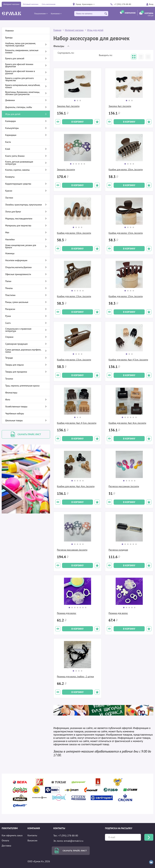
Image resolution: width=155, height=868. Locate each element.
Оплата (5, 840)
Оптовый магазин (31, 4)
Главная (57, 30)
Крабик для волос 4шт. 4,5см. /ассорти (128, 360)
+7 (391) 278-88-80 (123, 4)
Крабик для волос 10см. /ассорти (126, 169)
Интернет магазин (11, 4)
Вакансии (32, 840)
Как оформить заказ (12, 835)
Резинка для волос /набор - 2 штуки (75, 676)
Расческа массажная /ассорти (124, 486)
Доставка (6, 846)
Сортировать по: (66, 53)
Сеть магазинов (49, 4)
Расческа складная (118, 550)
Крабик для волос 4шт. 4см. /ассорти (127, 423)
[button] (88, 4)
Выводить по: (106, 55)
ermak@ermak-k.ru (74, 841)
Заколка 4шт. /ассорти (68, 106)
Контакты (32, 835)
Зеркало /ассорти (66, 169)
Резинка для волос (67, 613)
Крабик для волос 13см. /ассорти (126, 233)
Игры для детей (95, 30)
